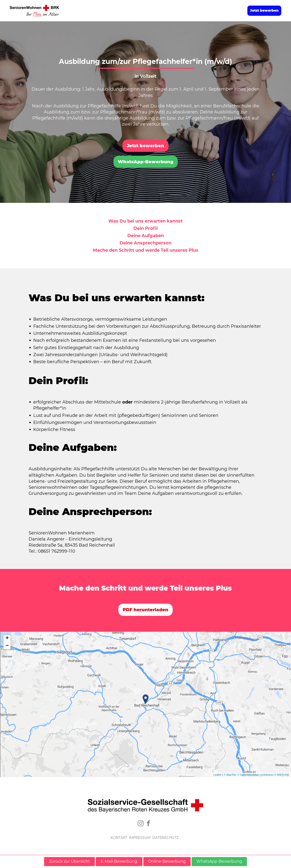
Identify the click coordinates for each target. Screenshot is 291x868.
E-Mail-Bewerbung (119, 861)
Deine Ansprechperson (145, 243)
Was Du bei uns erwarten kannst (145, 221)
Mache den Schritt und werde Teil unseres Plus (146, 250)
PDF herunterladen (145, 610)
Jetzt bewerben (264, 10)
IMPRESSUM (140, 838)
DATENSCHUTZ (165, 838)
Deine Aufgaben (146, 236)
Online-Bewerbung (167, 861)
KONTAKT (119, 838)
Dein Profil (145, 228)
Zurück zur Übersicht (69, 861)
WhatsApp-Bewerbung (146, 162)
